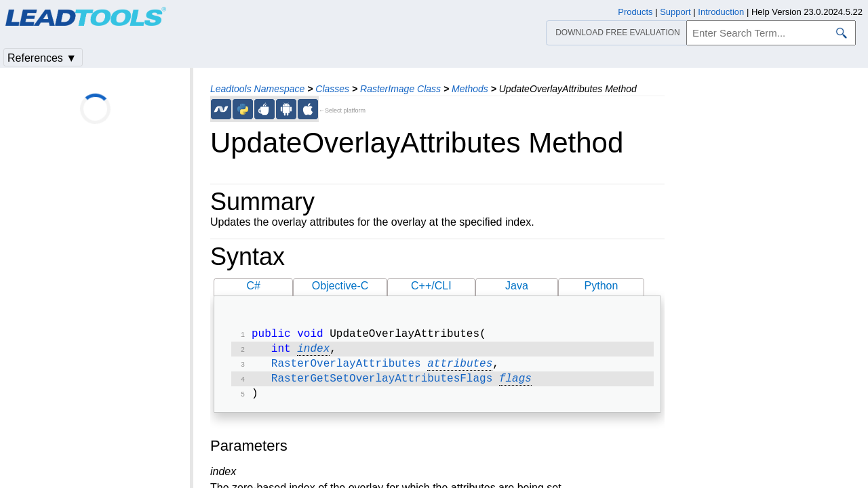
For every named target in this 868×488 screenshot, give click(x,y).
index (313, 352)
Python (601, 286)
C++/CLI (431, 286)
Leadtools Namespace (257, 89)
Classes (332, 89)
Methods (470, 89)
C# (254, 286)
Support (675, 12)
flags (515, 384)
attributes (460, 368)
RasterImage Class (400, 89)
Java (517, 286)
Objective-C (340, 286)
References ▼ (42, 58)
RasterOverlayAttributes (346, 368)
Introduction (721, 12)
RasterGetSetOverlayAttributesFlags (382, 384)
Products (635, 12)
